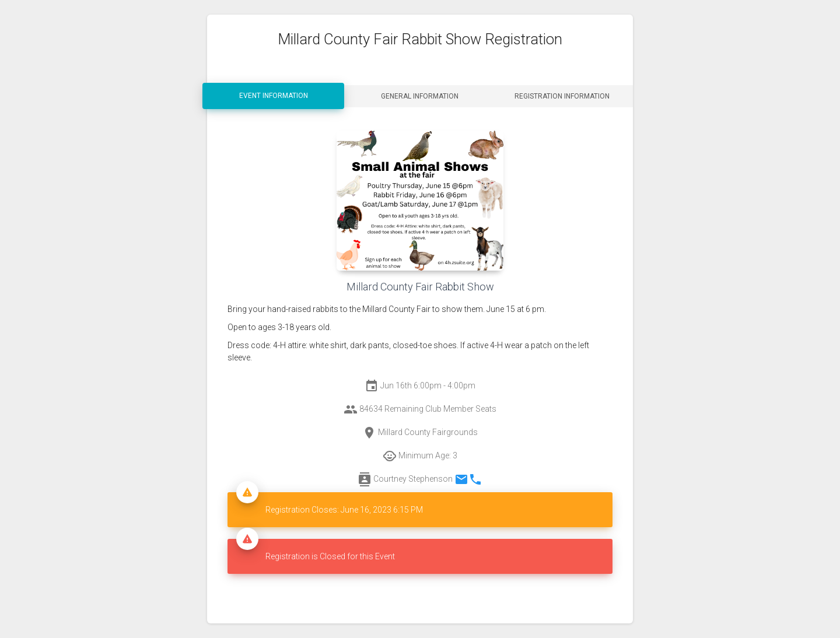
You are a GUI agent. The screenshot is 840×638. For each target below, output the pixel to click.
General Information (420, 96)
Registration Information (562, 96)
